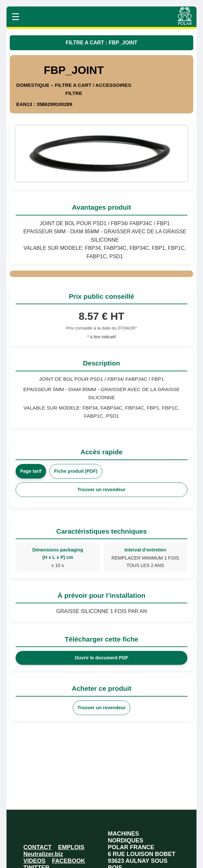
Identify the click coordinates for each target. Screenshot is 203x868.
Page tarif (31, 471)
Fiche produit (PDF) (76, 471)
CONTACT (38, 847)
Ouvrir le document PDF (101, 658)
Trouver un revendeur (102, 490)
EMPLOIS (71, 847)
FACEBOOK (69, 861)
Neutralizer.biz (43, 854)
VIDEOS (34, 861)
